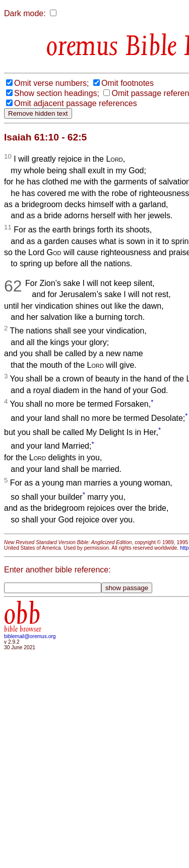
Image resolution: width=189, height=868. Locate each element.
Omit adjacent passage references (76, 103)
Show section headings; (57, 93)
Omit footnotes (128, 83)
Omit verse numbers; (51, 83)
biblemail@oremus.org (30, 636)
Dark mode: (25, 13)
